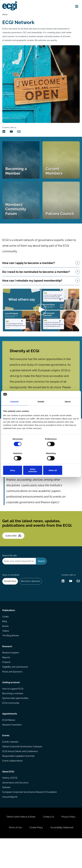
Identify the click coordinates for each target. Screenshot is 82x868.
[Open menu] (76, 7)
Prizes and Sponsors (13, 693)
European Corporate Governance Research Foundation (30, 819)
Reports (6, 679)
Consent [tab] (14, 410)
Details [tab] (41, 410)
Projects (6, 684)
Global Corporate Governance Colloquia (22, 772)
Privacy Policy (69, 845)
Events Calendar (11, 767)
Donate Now (10, 599)
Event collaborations (13, 786)
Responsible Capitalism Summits (19, 781)
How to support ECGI (13, 711)
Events (6, 760)
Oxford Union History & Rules (20, 845)
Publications (9, 630)
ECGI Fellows (9, 744)
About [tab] (68, 410)
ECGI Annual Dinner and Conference (20, 777)
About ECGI (8, 798)
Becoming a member (13, 716)
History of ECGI (10, 804)
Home (5, 15)
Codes (6, 637)
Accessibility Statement (63, 857)
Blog (5, 641)
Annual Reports (10, 824)
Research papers (11, 674)
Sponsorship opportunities (15, 721)
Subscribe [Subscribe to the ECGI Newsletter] (14, 550)
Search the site (10, 572)
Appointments (10, 738)
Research (7, 668)
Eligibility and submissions (15, 689)
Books (6, 646)
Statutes (6, 814)
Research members (12, 749)
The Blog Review (11, 656)
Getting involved (11, 705)
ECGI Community (11, 726)
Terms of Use (15, 857)
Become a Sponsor (31, 599)
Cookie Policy (36, 857)
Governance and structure (15, 809)
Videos (6, 651)
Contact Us (49, 845)
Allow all (67, 463)
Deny (15, 463)
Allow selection (41, 463)
